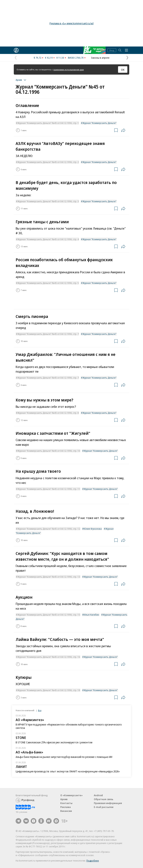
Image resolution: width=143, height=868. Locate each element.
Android (98, 795)
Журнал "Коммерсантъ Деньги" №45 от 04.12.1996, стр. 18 (49, 690)
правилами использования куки (69, 69)
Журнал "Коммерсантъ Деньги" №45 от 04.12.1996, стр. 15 (49, 615)
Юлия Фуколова (93, 529)
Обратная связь (104, 799)
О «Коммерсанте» (71, 795)
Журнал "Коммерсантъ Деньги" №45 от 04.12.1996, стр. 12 (49, 529)
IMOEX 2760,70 (76, 58)
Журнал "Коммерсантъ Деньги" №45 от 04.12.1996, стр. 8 (48, 413)
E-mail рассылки (104, 807)
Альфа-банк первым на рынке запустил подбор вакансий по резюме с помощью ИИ (64, 757)
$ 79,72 (38, 58)
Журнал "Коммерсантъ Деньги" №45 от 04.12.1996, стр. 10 (49, 451)
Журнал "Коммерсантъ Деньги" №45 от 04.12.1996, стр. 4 (48, 239)
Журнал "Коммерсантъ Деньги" (99, 123)
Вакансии (66, 811)
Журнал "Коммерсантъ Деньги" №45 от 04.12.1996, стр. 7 (48, 334)
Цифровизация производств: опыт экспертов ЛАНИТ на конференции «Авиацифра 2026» (68, 771)
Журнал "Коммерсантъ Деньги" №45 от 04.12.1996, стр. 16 (49, 657)
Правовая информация (108, 803)
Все (40, 710)
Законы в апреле (100, 58)
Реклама (66, 807)
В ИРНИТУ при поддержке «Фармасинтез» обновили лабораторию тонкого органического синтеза (69, 726)
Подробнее (93, 861)
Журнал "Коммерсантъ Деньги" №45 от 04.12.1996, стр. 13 (49, 577)
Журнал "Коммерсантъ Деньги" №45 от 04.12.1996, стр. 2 (48, 162)
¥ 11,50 (60, 58)
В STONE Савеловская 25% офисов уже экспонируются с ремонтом (54, 742)
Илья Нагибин (91, 615)
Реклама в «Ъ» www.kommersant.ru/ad (71, 23)
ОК (123, 70)
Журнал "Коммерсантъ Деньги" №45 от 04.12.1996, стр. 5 (48, 283)
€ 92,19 (49, 58)
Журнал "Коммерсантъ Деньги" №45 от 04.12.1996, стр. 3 (48, 201)
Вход (112, 50)
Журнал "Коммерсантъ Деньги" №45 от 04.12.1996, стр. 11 (49, 489)
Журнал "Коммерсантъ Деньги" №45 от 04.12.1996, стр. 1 (48, 123)
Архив (64, 799)
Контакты (66, 803)
